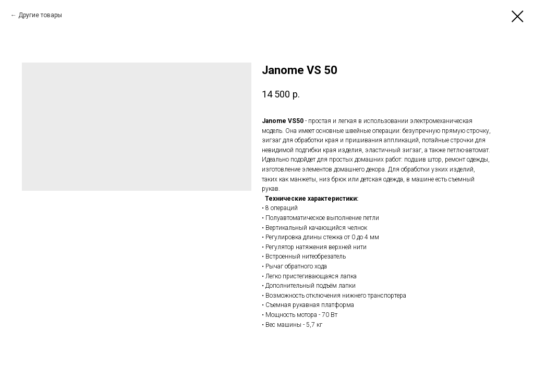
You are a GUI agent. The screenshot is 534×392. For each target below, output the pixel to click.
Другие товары (40, 15)
